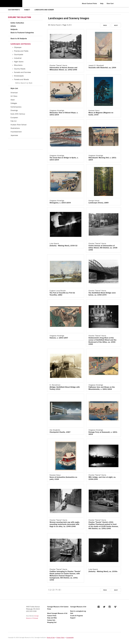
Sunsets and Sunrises (22, 72)
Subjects (14, 29)
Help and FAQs (52, 618)
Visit (72, 613)
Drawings (14, 110)
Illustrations (15, 128)
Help (102, 4)
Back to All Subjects (19, 39)
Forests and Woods (21, 79)
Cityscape (18, 47)
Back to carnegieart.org (78, 611)
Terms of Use (51, 638)
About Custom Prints (89, 4)
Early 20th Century (18, 114)
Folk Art (14, 121)
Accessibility (70, 638)
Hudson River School (18, 125)
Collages (14, 103)
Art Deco (14, 96)
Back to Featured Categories (22, 33)
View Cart (110, 4)
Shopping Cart (52, 622)
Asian (13, 100)
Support (73, 618)
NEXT (116, 25)
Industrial (18, 58)
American (14, 93)
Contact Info (51, 620)
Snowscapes (19, 76)
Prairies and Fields (21, 51)
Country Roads (20, 69)
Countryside (19, 55)
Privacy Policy (60, 638)
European (14, 118)
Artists (13, 26)
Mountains (18, 65)
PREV (105, 25)
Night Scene (19, 62)
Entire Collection (17, 23)
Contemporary (16, 107)
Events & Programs (77, 616)
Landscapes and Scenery (21, 44)
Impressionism (16, 132)
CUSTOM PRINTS (14, 10)
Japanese (14, 135)
